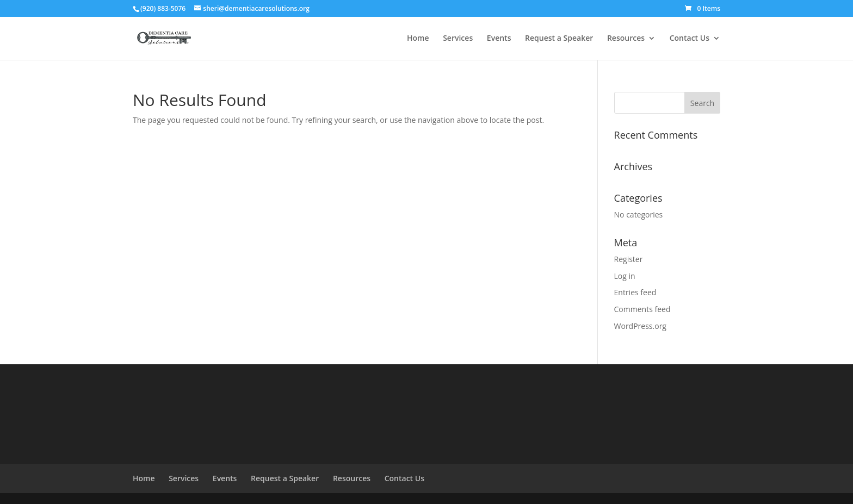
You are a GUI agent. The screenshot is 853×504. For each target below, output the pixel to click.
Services (458, 39)
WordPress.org (640, 326)
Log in (625, 276)
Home (418, 39)
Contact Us (690, 39)
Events (499, 39)
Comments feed (642, 309)
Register (629, 259)
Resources (626, 39)
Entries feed (635, 292)
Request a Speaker (559, 39)
